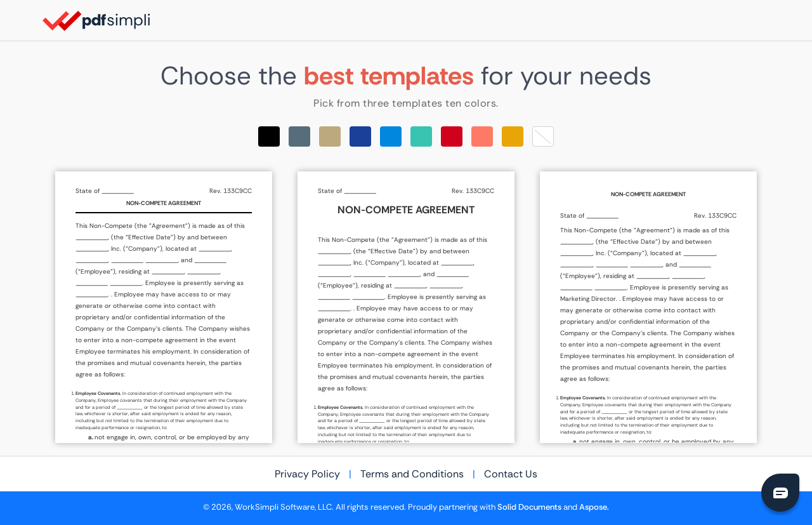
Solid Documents (529, 507)
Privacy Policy (307, 474)
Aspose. (594, 507)
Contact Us (511, 474)
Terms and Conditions (412, 474)
